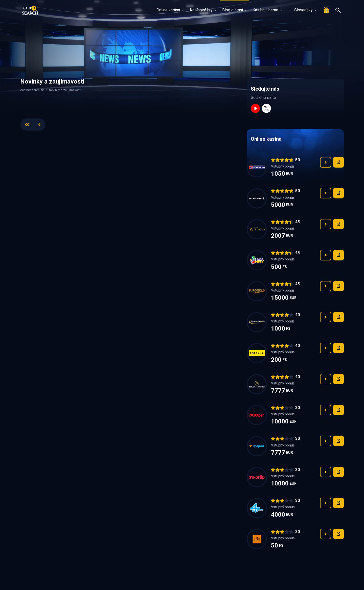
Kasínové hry (203, 10)
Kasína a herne (267, 10)
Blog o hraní (234, 10)
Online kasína (170, 10)
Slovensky (302, 10)
